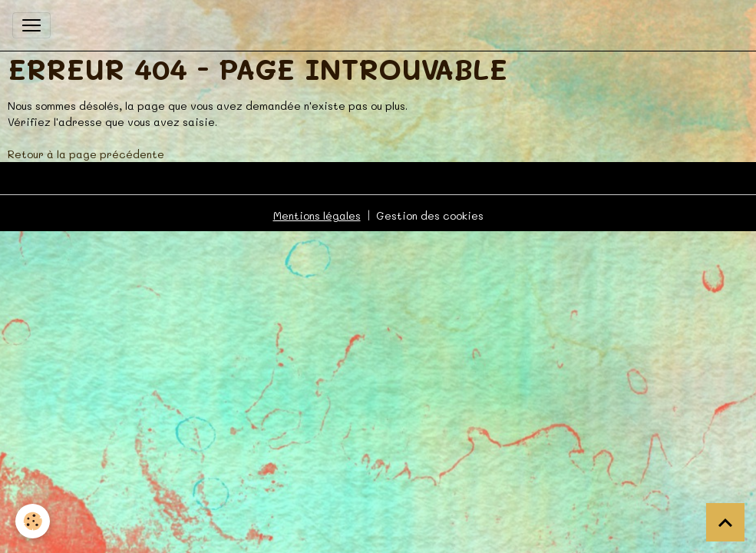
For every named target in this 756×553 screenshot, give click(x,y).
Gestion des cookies (430, 215)
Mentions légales (317, 215)
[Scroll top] (725, 522)
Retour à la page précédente (86, 154)
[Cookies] (33, 521)
